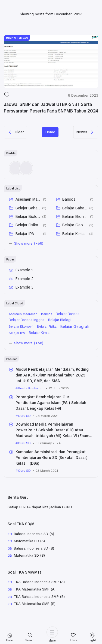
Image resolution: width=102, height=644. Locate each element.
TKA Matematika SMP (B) (36, 618)
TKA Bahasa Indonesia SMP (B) (42, 610)
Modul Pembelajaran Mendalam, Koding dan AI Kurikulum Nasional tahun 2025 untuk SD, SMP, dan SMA (52, 386)
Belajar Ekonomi (75, 226)
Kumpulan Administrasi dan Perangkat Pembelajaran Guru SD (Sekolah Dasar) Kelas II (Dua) (51, 469)
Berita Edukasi (19, 40)
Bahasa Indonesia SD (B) (36, 561)
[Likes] (73, 637)
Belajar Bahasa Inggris (75, 218)
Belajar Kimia (74, 243)
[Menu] (52, 635)
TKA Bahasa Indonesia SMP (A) (42, 595)
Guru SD (25, 427)
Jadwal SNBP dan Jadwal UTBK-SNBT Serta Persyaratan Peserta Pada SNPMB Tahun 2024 (48, 113)
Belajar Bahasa (28, 218)
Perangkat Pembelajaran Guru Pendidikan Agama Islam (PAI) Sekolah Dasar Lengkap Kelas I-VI (51, 414)
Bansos (69, 209)
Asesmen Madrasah (28, 209)
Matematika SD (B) (31, 568)
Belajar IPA (25, 243)
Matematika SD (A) (31, 553)
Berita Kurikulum (31, 399)
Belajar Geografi (75, 235)
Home (50, 141)
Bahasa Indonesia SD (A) (36, 545)
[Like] (7, 98)
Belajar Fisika (27, 235)
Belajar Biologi (28, 226)
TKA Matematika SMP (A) (36, 603)
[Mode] (92, 637)
